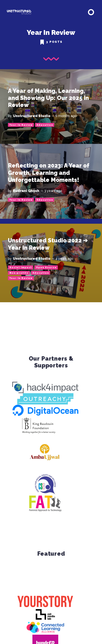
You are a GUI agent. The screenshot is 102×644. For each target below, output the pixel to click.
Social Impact (21, 267)
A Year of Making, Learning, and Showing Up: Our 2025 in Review (48, 98)
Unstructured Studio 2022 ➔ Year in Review (48, 244)
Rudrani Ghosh (26, 191)
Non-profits (19, 273)
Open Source (46, 267)
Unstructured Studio (32, 116)
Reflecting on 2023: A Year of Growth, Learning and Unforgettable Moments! (49, 173)
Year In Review (21, 125)
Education (45, 125)
